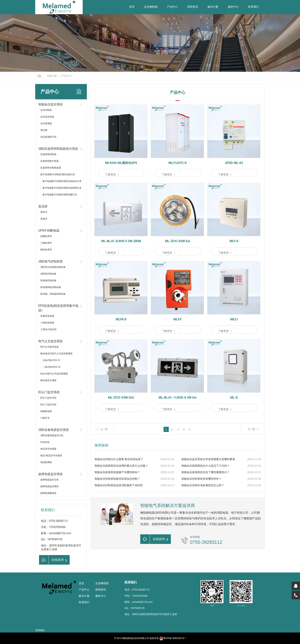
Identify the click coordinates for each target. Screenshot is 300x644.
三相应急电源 (47, 323)
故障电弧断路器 (48, 493)
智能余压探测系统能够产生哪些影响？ (117, 472)
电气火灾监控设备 (50, 347)
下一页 (251, 429)
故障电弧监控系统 (51, 474)
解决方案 (213, 7)
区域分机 (45, 442)
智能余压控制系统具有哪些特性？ (201, 479)
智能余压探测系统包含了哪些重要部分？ (205, 472)
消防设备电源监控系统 (54, 430)
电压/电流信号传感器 (51, 456)
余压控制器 (46, 110)
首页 (132, 7)
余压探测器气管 (48, 137)
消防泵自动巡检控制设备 (53, 267)
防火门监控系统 (49, 392)
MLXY (178, 319)
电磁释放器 (46, 411)
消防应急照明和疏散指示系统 (58, 149)
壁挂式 (44, 212)
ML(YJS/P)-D (178, 163)
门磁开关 (45, 418)
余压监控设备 (47, 117)
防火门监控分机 (48, 405)
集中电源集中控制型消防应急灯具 (58, 174)
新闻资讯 (193, 7)
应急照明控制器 (48, 154)
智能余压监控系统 (51, 104)
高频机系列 (46, 236)
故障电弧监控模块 (50, 486)
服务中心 (233, 7)
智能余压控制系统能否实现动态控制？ (117, 479)
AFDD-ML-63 (234, 163)
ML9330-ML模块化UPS (121, 163)
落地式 (44, 219)
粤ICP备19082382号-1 (173, 638)
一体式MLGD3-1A (51, 367)
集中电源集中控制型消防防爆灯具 (60, 195)
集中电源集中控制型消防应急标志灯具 (62, 181)
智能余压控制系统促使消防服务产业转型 (119, 485)
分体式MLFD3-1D (51, 360)
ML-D (234, 398)
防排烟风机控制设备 (51, 287)
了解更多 (112, 174)
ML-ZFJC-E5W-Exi (178, 241)
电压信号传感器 (48, 449)
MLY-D (234, 241)
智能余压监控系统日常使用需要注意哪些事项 (208, 459)
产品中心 (172, 7)
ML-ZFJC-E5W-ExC (121, 398)
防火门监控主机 (48, 398)
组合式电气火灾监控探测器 (54, 374)
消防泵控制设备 (48, 274)
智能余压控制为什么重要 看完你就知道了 (119, 459)
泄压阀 (44, 130)
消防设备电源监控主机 (52, 435)
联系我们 (254, 7)
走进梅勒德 (151, 7)
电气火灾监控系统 (51, 341)
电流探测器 (46, 462)
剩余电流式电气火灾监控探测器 (56, 354)
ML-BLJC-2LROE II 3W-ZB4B (121, 241)
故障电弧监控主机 (50, 480)
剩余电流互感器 (48, 380)
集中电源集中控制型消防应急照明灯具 (62, 188)
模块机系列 (46, 250)
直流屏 (43, 206)
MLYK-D (121, 319)
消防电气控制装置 (51, 261)
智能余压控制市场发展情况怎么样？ (203, 485)
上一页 (104, 429)
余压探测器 (46, 123)
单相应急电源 (47, 316)
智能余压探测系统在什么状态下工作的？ (205, 466)
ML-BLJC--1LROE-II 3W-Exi (178, 398)
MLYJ (234, 319)
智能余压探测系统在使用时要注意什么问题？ (121, 466)
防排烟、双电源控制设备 (53, 294)
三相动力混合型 (48, 329)
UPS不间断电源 (49, 231)
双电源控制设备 (48, 280)
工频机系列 (46, 243)
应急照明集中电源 (50, 161)
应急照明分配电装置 (51, 168)
